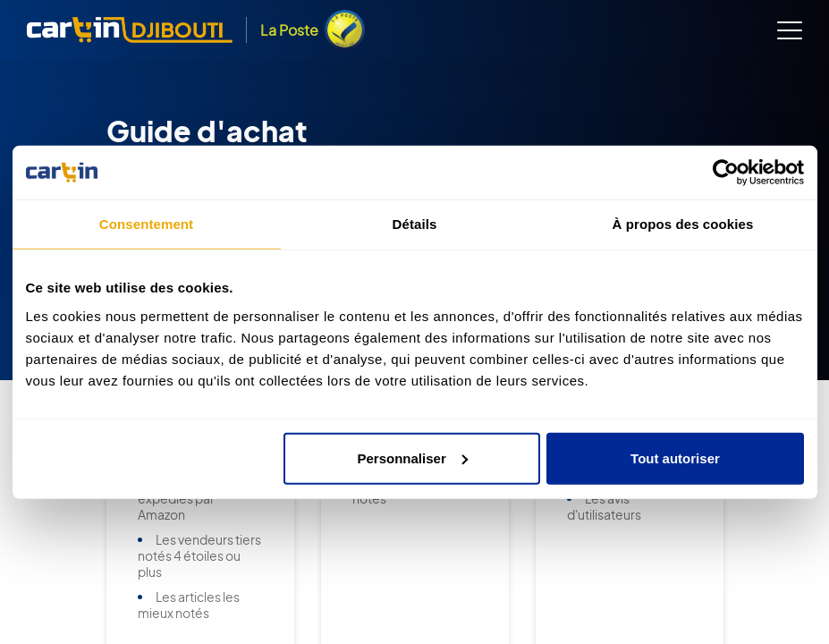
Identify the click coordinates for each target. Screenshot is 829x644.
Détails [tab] (415, 224)
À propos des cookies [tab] (683, 224)
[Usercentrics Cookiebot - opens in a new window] (726, 173)
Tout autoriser (675, 458)
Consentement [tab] (146, 224)
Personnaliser (413, 458)
